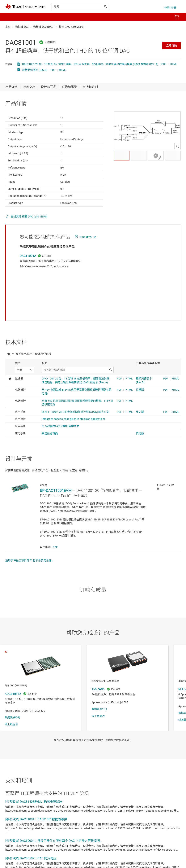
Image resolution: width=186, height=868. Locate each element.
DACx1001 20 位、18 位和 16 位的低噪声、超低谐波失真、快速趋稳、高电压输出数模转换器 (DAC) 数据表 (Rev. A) (90, 64)
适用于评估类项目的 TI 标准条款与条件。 (30, 536)
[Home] (25, 7)
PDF (164, 64)
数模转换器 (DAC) (44, 27)
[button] (9, 17)
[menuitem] (166, 17)
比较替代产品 (88, 246)
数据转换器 (22, 27)
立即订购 (171, 46)
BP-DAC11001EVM (56, 466)
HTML (174, 64)
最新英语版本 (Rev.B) (35, 70)
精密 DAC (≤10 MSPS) (72, 27)
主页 (8, 27)
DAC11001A (28, 265)
